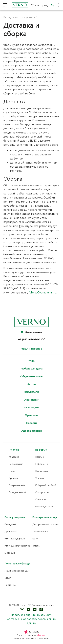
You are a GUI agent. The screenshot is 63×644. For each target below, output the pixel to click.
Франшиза (32, 415)
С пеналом (41, 499)
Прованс (14, 478)
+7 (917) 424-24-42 (30, 339)
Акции (32, 384)
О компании (32, 400)
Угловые (40, 478)
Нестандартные (44, 506)
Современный (17, 485)
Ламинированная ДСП (17, 571)
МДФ (8, 578)
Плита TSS (10, 585)
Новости (32, 423)
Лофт (12, 471)
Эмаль (36, 546)
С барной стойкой (46, 485)
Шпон (36, 539)
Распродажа (32, 408)
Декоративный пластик (46, 524)
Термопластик (40, 531)
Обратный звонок (32, 349)
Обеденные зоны (32, 376)
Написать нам (32, 332)
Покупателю (32, 392)
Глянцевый (10, 524)
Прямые (39, 457)
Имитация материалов (17, 546)
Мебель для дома (32, 369)
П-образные (42, 471)
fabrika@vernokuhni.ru (43, 292)
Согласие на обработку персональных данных (32, 621)
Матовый (10, 553)
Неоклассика (16, 464)
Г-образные (41, 464)
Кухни (32, 361)
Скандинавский (17, 492)
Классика (14, 457)
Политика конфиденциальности (32, 615)
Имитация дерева (15, 539)
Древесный (11, 531)
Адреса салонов (32, 431)
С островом (42, 492)
